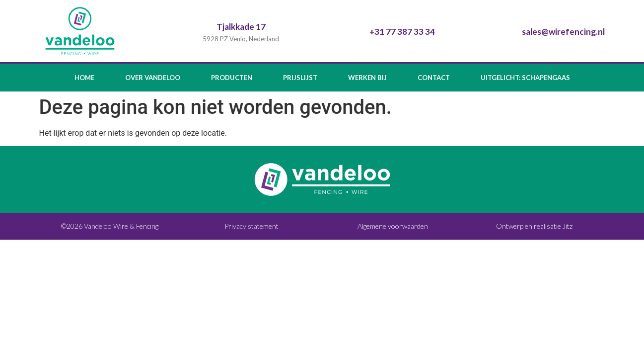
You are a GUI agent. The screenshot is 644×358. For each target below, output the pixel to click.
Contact (434, 78)
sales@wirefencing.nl (563, 32)
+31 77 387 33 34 (402, 32)
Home (84, 78)
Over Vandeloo (153, 78)
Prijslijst (300, 78)
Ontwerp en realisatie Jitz (534, 226)
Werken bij (367, 78)
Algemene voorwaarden (393, 226)
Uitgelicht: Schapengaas (525, 78)
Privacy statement (251, 226)
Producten (232, 78)
